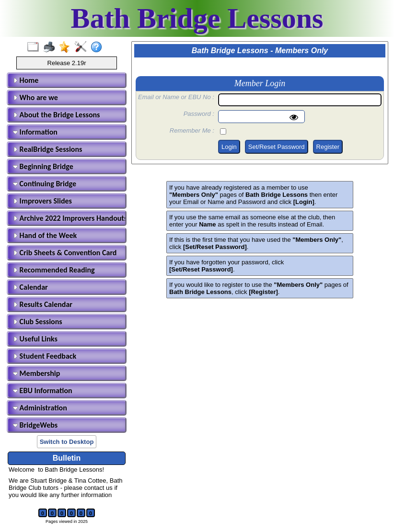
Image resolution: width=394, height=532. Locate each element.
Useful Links (35, 339)
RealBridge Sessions (47, 149)
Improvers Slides (42, 201)
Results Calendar (43, 304)
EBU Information (43, 391)
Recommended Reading (54, 270)
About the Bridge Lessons (56, 115)
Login (229, 147)
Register (328, 147)
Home (26, 80)
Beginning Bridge (43, 166)
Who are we (35, 97)
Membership (36, 373)
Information (35, 132)
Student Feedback (45, 356)
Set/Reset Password (277, 147)
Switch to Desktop (67, 442)
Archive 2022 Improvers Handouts (68, 218)
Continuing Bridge (45, 184)
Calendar (30, 287)
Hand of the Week (45, 235)
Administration (40, 408)
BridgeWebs (35, 425)
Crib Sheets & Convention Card (65, 253)
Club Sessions (38, 322)
